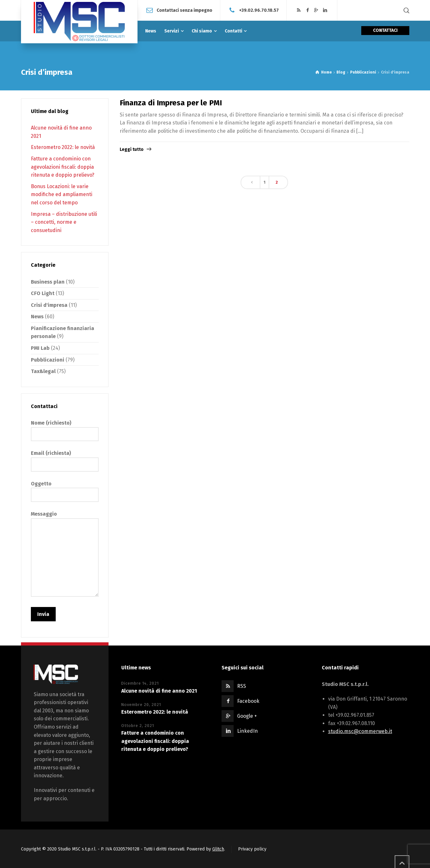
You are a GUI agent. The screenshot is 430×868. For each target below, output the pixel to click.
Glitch (218, 849)
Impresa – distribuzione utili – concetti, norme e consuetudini (64, 222)
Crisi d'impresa (49, 305)
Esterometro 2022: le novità (63, 147)
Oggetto (65, 489)
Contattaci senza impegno (184, 10)
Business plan (48, 282)
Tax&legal (43, 371)
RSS (242, 686)
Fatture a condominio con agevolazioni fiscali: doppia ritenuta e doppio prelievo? (63, 167)
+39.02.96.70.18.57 (259, 10)
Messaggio (65, 554)
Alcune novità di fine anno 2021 (159, 691)
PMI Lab (40, 348)
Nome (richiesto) (65, 428)
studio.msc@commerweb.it (360, 731)
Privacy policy (252, 849)
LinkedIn (247, 731)
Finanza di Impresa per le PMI (171, 103)
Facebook (248, 701)
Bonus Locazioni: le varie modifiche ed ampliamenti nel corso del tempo (62, 194)
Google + (247, 716)
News (37, 317)
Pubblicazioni (48, 360)
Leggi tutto (132, 149)
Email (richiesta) (65, 459)
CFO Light (43, 293)
